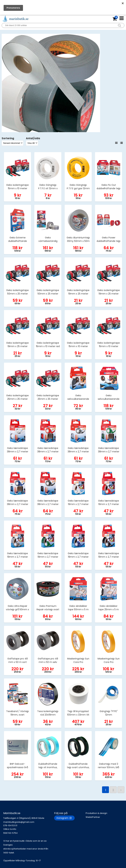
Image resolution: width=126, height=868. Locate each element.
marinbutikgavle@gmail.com (29, 824)
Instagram (64, 818)
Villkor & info (10, 829)
